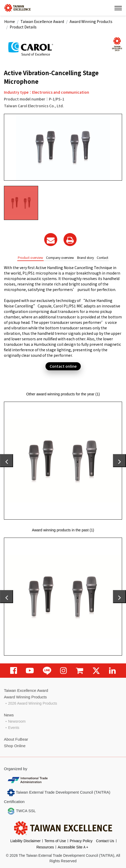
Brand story (85, 257)
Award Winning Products (91, 21)
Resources (45, 847)
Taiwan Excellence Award (42, 21)
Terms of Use (55, 841)
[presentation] (7, 461)
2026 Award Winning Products (33, 703)
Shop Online (15, 746)
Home (10, 21)
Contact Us (105, 841)
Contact (102, 257)
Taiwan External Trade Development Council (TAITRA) (59, 793)
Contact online (63, 366)
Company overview (60, 257)
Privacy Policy (81, 841)
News (9, 715)
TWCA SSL (21, 811)
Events (14, 728)
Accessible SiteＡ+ (73, 847)
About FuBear (16, 739)
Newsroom (17, 721)
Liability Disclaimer (25, 841)
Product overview (30, 257)
